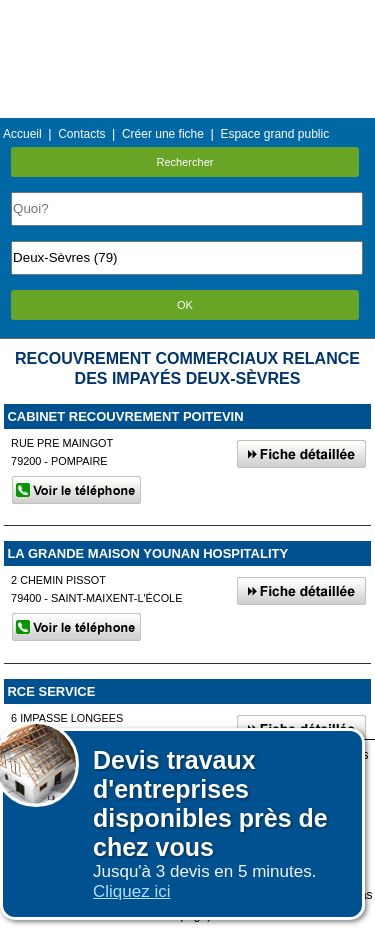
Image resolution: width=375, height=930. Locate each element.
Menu (187, 14)
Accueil (22, 134)
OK (185, 305)
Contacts (81, 134)
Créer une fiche (163, 134)
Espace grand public (274, 134)
